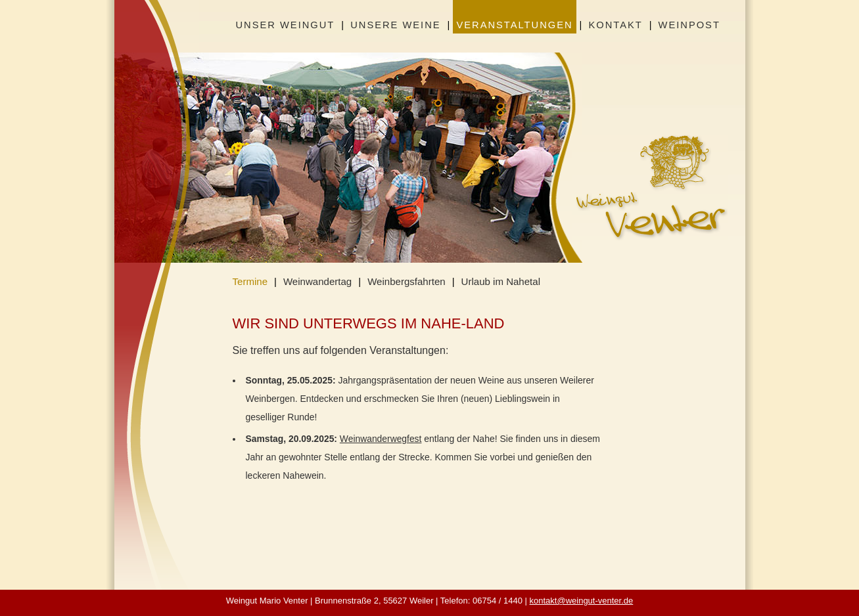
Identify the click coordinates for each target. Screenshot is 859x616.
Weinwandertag (317, 281)
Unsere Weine (395, 25)
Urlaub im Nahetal (501, 281)
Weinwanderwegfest (381, 439)
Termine (250, 281)
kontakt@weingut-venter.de (582, 601)
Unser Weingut (286, 25)
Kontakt (615, 25)
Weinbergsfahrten (406, 281)
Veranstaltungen (514, 25)
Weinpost (689, 25)
